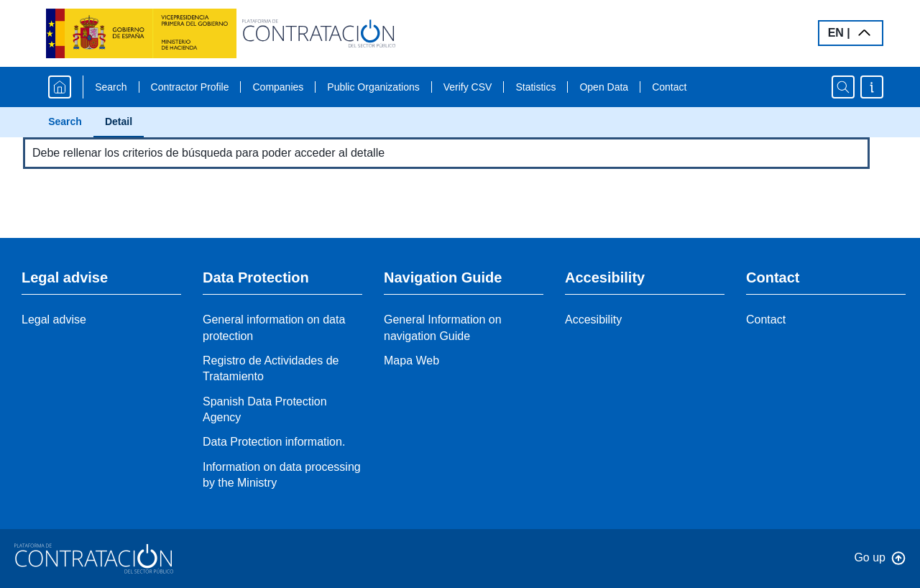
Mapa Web (411, 360)
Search (111, 87)
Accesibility (593, 320)
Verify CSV (468, 87)
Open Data (604, 87)
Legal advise (54, 320)
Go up (870, 557)
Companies (278, 87)
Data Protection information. (274, 442)
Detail (119, 121)
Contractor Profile (190, 87)
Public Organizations (373, 87)
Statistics (535, 87)
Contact (669, 87)
